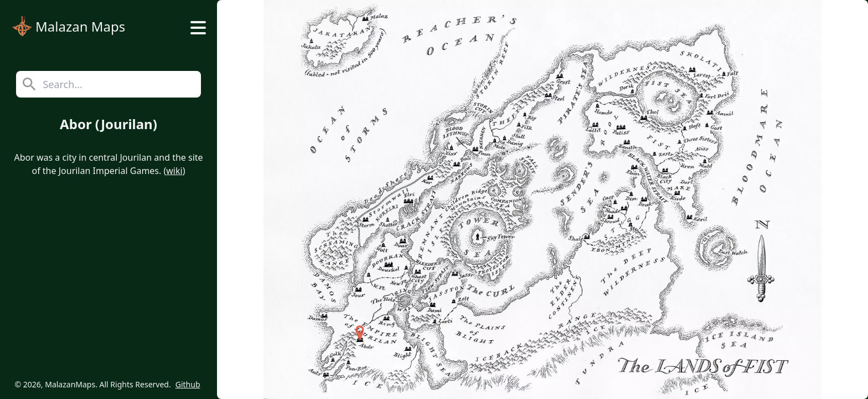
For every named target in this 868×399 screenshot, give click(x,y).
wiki (174, 171)
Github (188, 384)
